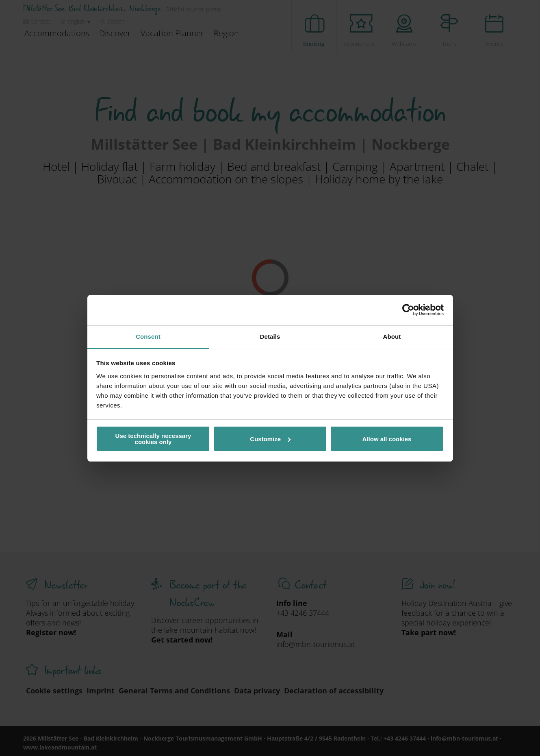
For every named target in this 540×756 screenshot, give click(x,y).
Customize (270, 439)
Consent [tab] (148, 337)
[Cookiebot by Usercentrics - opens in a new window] (408, 310)
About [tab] (392, 337)
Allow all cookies (387, 439)
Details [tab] (270, 337)
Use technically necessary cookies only (153, 439)
